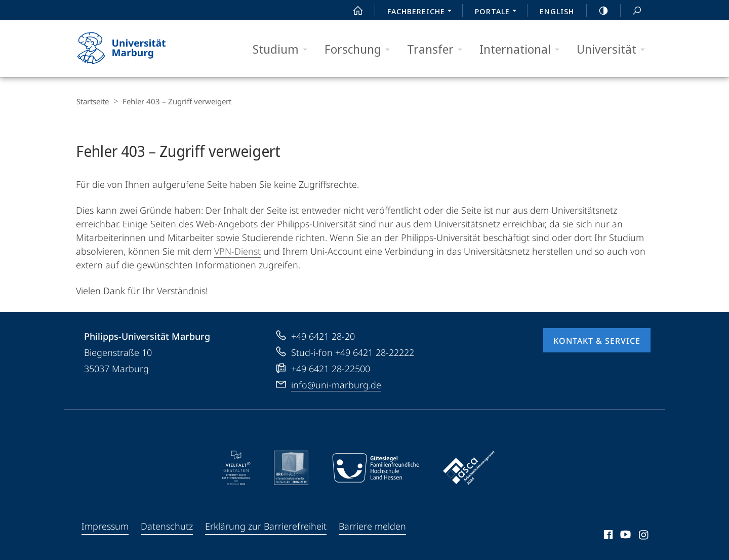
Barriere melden (372, 526)
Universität (614, 49)
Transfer (438, 49)
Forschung (360, 49)
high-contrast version (598, 11)
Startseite (92, 101)
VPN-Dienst (237, 251)
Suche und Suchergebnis (631, 11)
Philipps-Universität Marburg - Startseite (130, 49)
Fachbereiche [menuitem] (422, 12)
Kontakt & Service (597, 340)
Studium (283, 49)
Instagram (644, 536)
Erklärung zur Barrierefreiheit (266, 526)
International (523, 49)
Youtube (624, 536)
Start (352, 11)
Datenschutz (167, 526)
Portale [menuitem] (498, 12)
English (557, 11)
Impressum (105, 526)
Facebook (607, 536)
